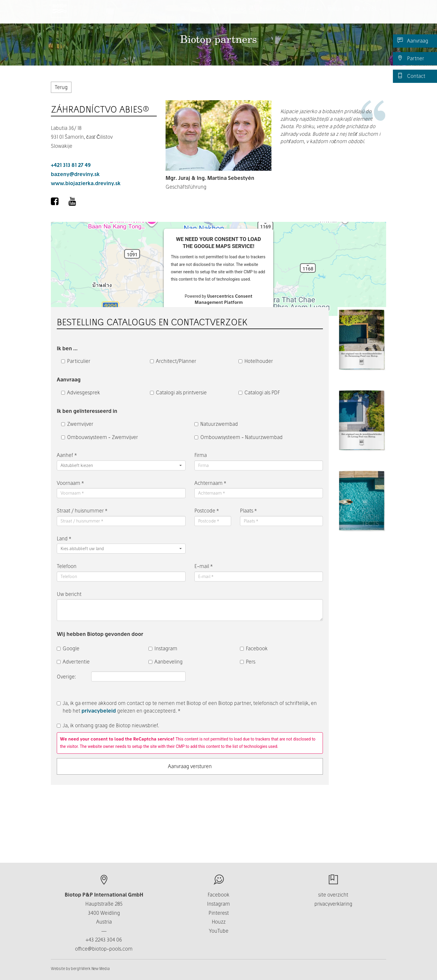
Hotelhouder (256, 361)
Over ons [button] (237, 15)
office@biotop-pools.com (104, 949)
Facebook (254, 648)
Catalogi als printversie (178, 392)
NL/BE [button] (368, 15)
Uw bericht (69, 594)
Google (68, 648)
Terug (61, 87)
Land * (64, 538)
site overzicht (333, 895)
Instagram (163, 648)
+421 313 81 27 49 (71, 165)
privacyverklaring (333, 904)
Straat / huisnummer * (82, 511)
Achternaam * (210, 483)
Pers (248, 662)
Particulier (76, 361)
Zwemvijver (77, 424)
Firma (201, 455)
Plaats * (248, 511)
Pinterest (219, 913)
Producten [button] (200, 15)
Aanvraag (413, 41)
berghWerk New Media (90, 969)
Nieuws (337, 15)
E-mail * (204, 566)
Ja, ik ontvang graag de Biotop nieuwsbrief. (108, 725)
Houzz (219, 922)
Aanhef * (67, 455)
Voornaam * (70, 483)
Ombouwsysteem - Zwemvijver (100, 437)
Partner (411, 58)
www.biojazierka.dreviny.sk (86, 183)
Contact (411, 76)
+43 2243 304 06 (104, 940)
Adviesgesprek (81, 392)
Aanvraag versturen (190, 766)
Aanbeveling (166, 662)
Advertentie (73, 662)
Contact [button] (306, 15)
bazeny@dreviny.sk (75, 174)
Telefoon (67, 566)
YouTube (219, 931)
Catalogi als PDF (259, 392)
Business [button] (272, 15)
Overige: (67, 677)
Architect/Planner (173, 361)
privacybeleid (99, 711)
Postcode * (207, 511)
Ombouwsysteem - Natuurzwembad (238, 437)
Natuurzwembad (216, 424)
